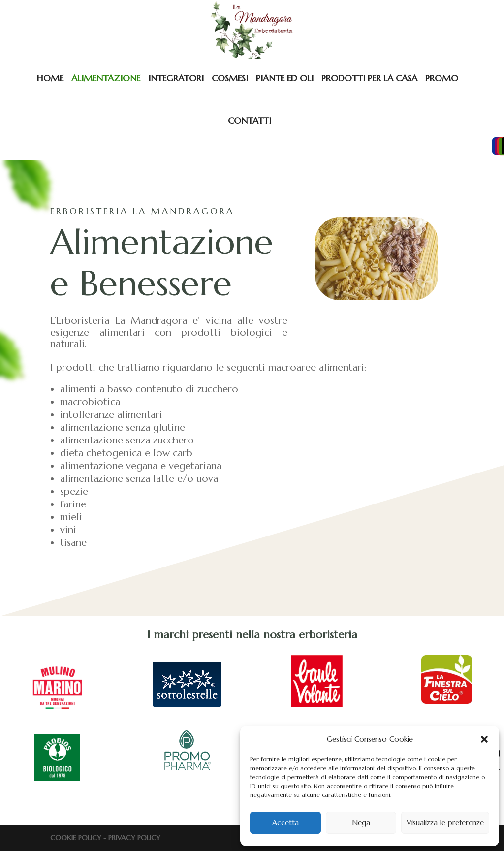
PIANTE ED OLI (285, 78)
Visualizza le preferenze (445, 823)
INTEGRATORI (176, 78)
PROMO (442, 78)
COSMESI (230, 78)
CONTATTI (250, 120)
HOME (50, 78)
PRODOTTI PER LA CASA (369, 78)
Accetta (285, 823)
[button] (484, 739)
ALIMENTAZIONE (106, 78)
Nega (361, 823)
